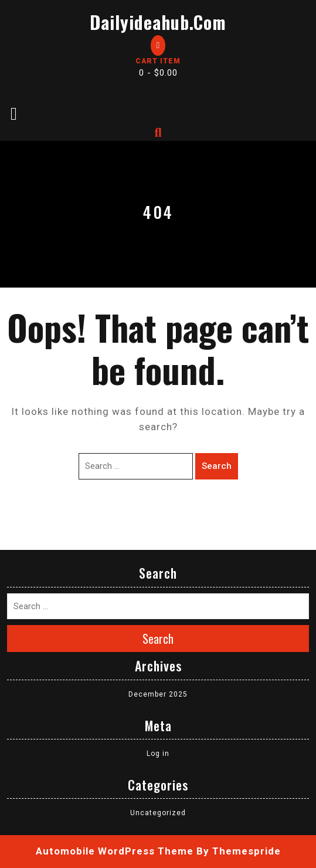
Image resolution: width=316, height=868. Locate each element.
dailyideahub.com (158, 22)
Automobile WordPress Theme (115, 851)
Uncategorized (158, 813)
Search (217, 466)
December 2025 (158, 694)
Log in (158, 754)
